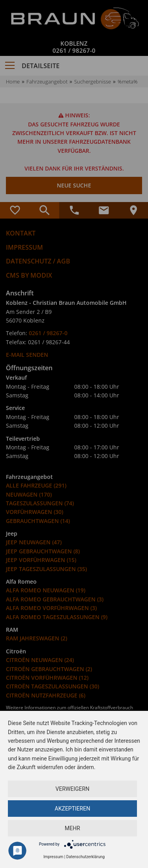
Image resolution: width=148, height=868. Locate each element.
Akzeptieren (73, 809)
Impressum (53, 857)
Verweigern (73, 789)
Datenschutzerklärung (85, 857)
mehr (72, 828)
